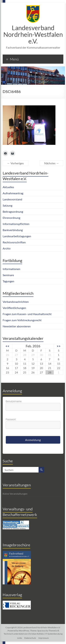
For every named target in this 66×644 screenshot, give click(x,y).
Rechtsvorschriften (14, 242)
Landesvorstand (12, 199)
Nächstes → (51, 163)
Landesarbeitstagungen (17, 236)
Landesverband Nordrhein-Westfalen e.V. (33, 34)
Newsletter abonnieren (17, 326)
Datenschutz (30, 638)
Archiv (7, 248)
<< (7, 346)
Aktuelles (8, 187)
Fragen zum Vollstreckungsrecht (22, 320)
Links (20, 638)
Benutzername (14, 401)
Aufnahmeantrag (13, 193)
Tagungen (8, 281)
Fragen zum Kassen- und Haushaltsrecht (27, 314)
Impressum (44, 638)
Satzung (7, 205)
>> (59, 346)
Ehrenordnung (11, 218)
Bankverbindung (13, 230)
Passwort (11, 419)
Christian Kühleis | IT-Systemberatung (45, 634)
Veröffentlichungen (14, 308)
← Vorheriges (15, 163)
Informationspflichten (16, 224)
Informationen (11, 269)
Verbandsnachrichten (16, 302)
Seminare (8, 275)
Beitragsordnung (13, 212)
